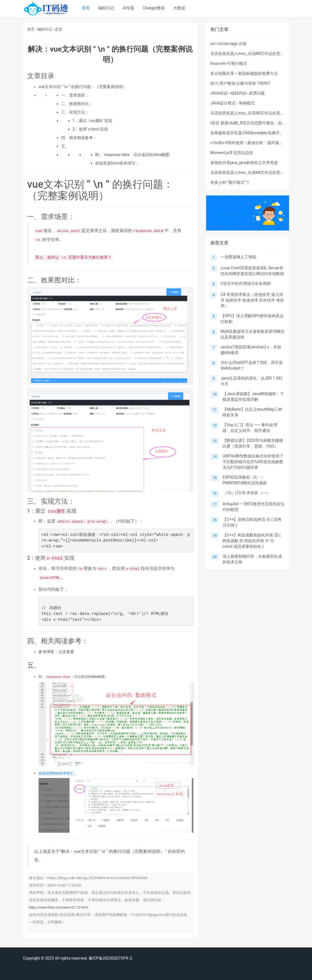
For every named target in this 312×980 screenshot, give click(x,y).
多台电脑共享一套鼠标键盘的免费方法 (244, 73)
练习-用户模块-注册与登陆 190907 (240, 83)
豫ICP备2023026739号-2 (110, 958)
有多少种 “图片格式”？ (230, 182)
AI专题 (128, 8)
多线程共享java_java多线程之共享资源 (244, 163)
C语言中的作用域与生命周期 (246, 284)
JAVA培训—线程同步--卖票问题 (238, 93)
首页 (86, 8)
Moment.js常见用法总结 (232, 153)
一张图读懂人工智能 (238, 257)
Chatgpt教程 (154, 8)
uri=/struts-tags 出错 (228, 44)
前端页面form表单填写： (57, 773)
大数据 (179, 8)
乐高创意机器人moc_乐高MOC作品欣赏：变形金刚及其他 (261, 54)
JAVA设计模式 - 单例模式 (232, 103)
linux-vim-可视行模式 (229, 63)
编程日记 (106, 8)
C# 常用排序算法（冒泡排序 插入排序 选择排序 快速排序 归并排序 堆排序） (252, 300)
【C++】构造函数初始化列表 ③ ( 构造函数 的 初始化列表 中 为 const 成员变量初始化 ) (252, 541)
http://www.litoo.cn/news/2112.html (59, 907)
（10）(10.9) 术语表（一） (246, 493)
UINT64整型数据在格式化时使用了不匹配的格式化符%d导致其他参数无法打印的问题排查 (253, 462)
